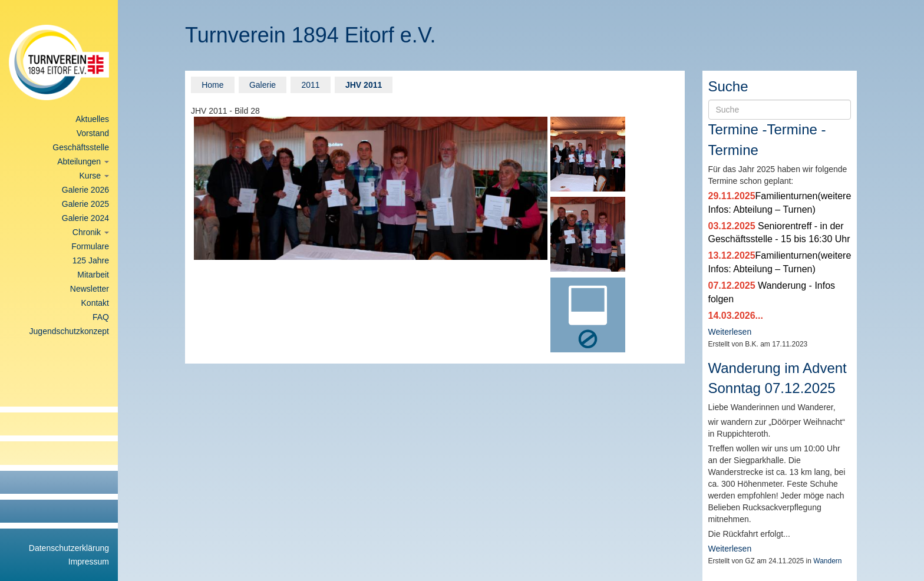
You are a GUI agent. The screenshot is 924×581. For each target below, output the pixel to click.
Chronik (91, 232)
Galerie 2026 (85, 190)
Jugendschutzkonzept (69, 331)
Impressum (89, 562)
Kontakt (95, 303)
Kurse (94, 176)
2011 (310, 85)
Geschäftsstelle (81, 147)
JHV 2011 (364, 85)
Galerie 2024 (85, 218)
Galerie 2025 (85, 204)
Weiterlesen (730, 332)
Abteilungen (83, 161)
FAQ (101, 317)
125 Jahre (91, 260)
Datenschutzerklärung (69, 548)
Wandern (827, 561)
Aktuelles (92, 119)
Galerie (263, 85)
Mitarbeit (93, 275)
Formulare (90, 246)
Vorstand (93, 133)
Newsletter (90, 289)
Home (212, 85)
